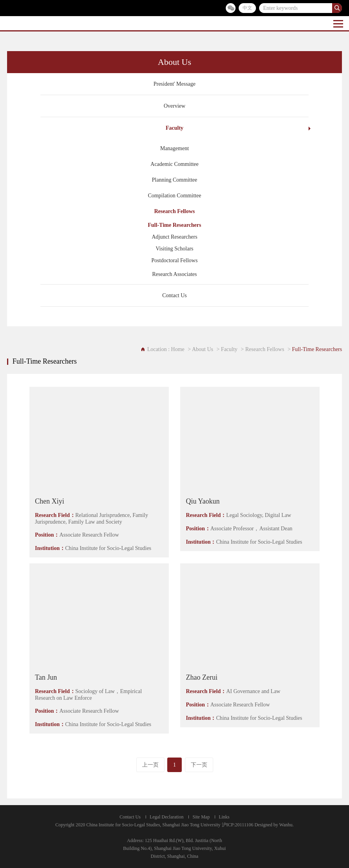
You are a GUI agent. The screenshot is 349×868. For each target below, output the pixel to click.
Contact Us (174, 295)
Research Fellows (175, 211)
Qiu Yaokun (203, 501)
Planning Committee (175, 180)
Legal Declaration (166, 817)
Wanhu (286, 825)
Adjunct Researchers (174, 237)
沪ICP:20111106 (238, 825)
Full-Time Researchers (175, 225)
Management (174, 148)
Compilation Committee (175, 196)
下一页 (199, 765)
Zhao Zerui (201, 677)
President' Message (174, 84)
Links (224, 817)
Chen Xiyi (50, 501)
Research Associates (175, 274)
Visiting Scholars (175, 249)
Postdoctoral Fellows (175, 260)
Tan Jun (46, 677)
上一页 (150, 765)
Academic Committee (174, 164)
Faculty (174, 128)
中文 (247, 8)
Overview (174, 106)
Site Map (201, 817)
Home (178, 349)
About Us (203, 349)
